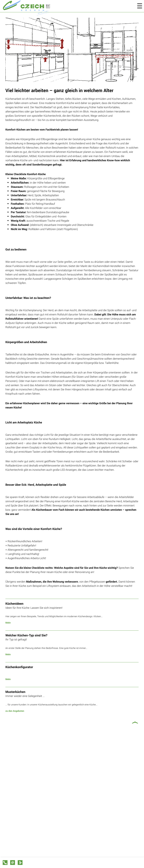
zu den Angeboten (15, 711)
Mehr (8, 623)
